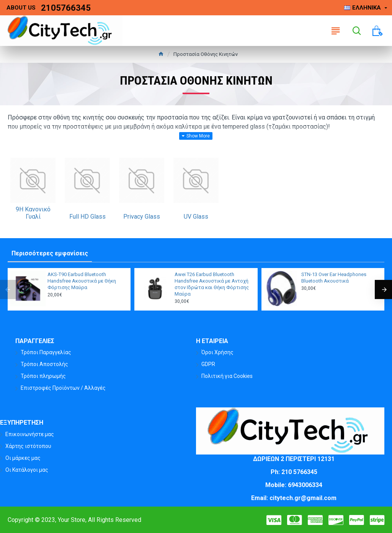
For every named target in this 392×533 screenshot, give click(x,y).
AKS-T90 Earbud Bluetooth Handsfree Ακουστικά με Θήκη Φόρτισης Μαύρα (82, 281)
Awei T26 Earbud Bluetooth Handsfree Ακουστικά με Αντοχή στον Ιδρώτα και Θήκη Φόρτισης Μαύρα (212, 284)
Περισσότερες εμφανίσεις (50, 253)
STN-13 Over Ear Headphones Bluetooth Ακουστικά (334, 278)
